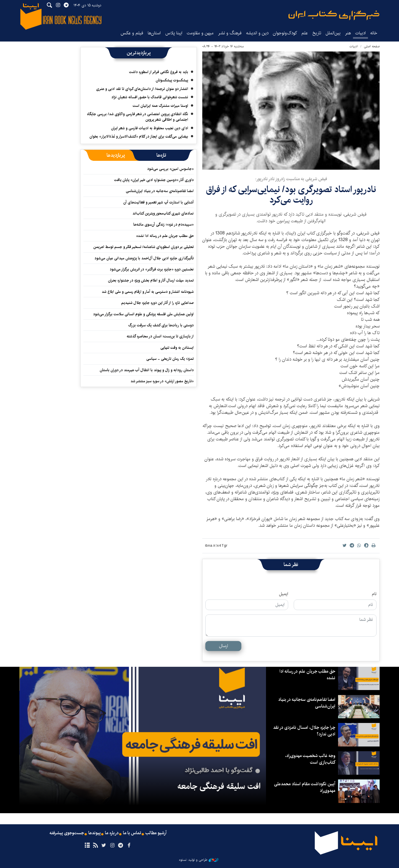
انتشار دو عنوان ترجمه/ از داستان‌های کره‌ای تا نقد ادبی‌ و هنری (142, 89)
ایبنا (334, 15)
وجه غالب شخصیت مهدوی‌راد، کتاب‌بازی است (310, 759)
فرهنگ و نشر (230, 33)
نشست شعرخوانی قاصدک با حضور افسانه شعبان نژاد (150, 97)
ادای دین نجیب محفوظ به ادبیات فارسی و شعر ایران (150, 128)
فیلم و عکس (132, 33)
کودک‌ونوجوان (285, 33)
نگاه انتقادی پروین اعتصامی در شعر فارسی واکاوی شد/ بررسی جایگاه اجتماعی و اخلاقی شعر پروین (138, 117)
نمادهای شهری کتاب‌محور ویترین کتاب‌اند (163, 213)
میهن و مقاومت (200, 33)
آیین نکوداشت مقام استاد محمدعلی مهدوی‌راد (305, 787)
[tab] (161, 155)
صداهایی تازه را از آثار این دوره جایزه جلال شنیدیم (158, 303)
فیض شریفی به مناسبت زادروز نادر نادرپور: (291, 179)
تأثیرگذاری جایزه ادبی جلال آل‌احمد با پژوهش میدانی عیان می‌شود (144, 258)
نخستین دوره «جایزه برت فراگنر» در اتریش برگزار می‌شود (152, 269)
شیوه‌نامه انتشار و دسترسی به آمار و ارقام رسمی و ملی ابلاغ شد (148, 292)
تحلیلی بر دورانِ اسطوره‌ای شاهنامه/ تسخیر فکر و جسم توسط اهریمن (144, 247)
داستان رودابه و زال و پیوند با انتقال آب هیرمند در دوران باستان (147, 370)
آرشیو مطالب (156, 833)
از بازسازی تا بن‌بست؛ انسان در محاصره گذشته (160, 336)
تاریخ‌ (317, 33)
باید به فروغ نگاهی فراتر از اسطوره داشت (159, 72)
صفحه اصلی (372, 46)
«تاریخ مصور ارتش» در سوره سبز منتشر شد (162, 381)
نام (374, 594)
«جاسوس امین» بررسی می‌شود (170, 169)
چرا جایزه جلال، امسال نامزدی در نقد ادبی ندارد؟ (304, 731)
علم (305, 33)
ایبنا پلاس (174, 33)
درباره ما (112, 833)
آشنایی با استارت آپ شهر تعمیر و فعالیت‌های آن (158, 202)
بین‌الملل (333, 33)
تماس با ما (132, 833)
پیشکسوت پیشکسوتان (172, 80)
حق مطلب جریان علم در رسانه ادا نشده (165, 236)
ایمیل (284, 594)
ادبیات (360, 33)
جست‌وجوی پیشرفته (67, 833)
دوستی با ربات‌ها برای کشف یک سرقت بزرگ (161, 325)
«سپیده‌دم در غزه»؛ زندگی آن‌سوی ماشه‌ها (163, 224)
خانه (374, 33)
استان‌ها (154, 33)
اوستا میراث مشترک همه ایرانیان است (160, 106)
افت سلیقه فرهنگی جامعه (219, 786)
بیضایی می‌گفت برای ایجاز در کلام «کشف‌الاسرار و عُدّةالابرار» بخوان (139, 136)
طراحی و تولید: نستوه (199, 860)
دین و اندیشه (257, 33)
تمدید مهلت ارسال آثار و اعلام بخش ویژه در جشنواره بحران (151, 280)
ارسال (223, 646)
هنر (348, 33)
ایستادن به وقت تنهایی (177, 348)
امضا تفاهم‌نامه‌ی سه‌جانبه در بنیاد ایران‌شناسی (160, 191)
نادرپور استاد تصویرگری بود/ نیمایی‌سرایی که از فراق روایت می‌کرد (291, 195)
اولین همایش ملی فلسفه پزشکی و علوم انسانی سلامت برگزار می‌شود (143, 314)
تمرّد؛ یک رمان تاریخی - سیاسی (170, 359)
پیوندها (94, 833)
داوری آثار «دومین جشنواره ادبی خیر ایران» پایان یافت (154, 180)
